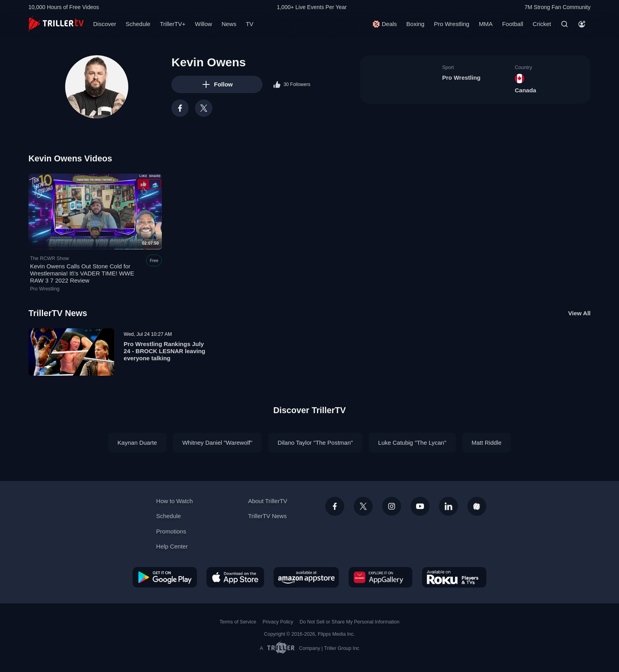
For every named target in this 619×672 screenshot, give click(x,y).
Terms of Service (238, 622)
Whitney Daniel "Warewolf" (218, 443)
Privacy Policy (278, 622)
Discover (105, 24)
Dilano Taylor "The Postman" (315, 443)
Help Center (172, 546)
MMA (486, 24)
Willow (204, 24)
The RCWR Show (50, 258)
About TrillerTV (267, 501)
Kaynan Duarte (137, 443)
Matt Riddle (487, 443)
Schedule (138, 24)
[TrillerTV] (56, 24)
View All (579, 313)
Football (513, 24)
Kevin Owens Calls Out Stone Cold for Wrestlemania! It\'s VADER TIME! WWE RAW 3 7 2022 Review (82, 274)
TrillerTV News (58, 313)
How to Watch (175, 501)
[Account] (582, 24)
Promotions (171, 531)
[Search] (565, 24)
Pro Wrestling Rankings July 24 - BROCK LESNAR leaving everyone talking (164, 351)
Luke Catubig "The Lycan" (412, 443)
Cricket (542, 24)
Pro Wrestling (452, 24)
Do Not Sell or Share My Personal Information (350, 622)
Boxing (415, 24)
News (229, 24)
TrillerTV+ (173, 24)
